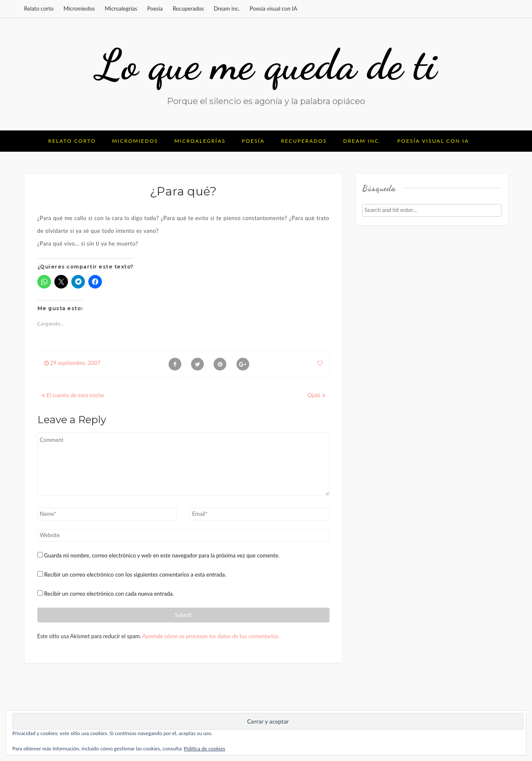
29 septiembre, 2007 (72, 363)
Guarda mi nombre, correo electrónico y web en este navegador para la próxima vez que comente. (162, 555)
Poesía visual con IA (273, 8)
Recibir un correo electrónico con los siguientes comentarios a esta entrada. (135, 574)
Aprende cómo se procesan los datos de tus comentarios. (211, 636)
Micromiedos (79, 8)
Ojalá (314, 395)
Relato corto (39, 8)
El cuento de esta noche (76, 395)
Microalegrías (121, 8)
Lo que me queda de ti (266, 65)
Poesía (155, 8)
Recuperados (189, 8)
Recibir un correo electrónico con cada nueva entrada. (109, 594)
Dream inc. (227, 8)
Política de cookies (204, 748)
